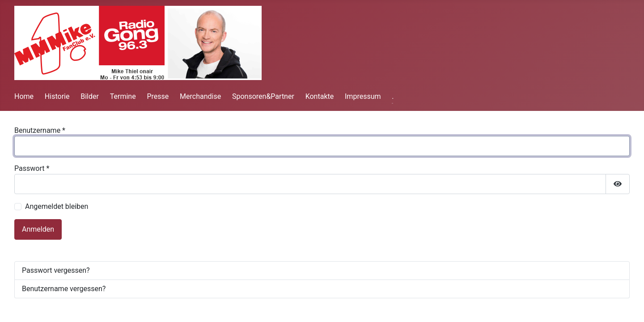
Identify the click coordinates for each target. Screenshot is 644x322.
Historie (57, 96)
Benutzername (40, 130)
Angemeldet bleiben (57, 206)
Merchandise (200, 96)
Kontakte (320, 96)
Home (24, 96)
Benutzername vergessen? (64, 289)
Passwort (32, 168)
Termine (123, 96)
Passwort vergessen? (56, 270)
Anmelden (38, 229)
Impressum (363, 96)
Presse (158, 96)
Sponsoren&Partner (263, 96)
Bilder (90, 96)
